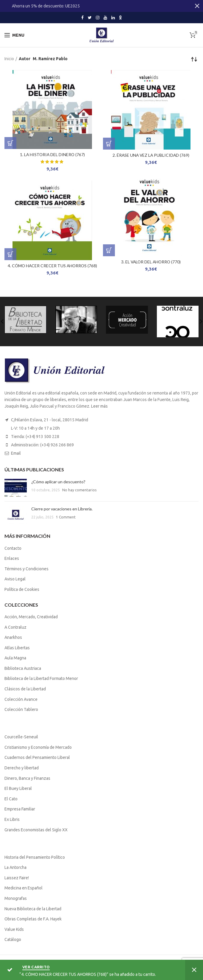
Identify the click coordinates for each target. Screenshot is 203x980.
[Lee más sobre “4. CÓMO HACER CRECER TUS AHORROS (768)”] (10, 254)
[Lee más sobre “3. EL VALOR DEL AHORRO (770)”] (109, 250)
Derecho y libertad (22, 768)
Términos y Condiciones (26, 569)
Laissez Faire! (17, 878)
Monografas (16, 898)
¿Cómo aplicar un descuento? (58, 482)
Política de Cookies (22, 589)
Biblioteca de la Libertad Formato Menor (41, 678)
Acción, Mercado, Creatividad (31, 617)
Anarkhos (13, 637)
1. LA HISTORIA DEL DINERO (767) (52, 154)
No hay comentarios (79, 490)
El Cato (11, 799)
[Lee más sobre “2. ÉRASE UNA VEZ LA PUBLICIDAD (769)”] (109, 144)
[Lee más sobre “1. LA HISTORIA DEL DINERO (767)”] (10, 143)
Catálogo (13, 939)
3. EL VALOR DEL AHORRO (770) (151, 262)
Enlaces (12, 558)
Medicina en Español (24, 888)
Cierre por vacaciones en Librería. (62, 509)
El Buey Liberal (18, 788)
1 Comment (66, 517)
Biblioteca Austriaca (23, 668)
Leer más (99, 406)
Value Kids (14, 929)
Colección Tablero (21, 709)
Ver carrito (36, 967)
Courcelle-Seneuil (21, 737)
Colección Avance (21, 699)
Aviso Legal (15, 579)
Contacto (13, 548)
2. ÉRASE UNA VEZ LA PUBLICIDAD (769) (151, 155)
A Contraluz (15, 627)
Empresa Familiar (20, 809)
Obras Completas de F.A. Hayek (33, 919)
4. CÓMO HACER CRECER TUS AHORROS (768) (52, 266)
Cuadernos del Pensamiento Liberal (37, 757)
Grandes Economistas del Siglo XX (36, 830)
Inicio (9, 59)
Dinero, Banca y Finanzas (27, 778)
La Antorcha (15, 867)
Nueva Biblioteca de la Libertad (33, 909)
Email (16, 453)
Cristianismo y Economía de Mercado (38, 747)
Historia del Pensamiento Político (35, 857)
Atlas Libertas (17, 648)
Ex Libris (12, 819)
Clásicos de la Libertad (25, 689)
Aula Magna (15, 658)
